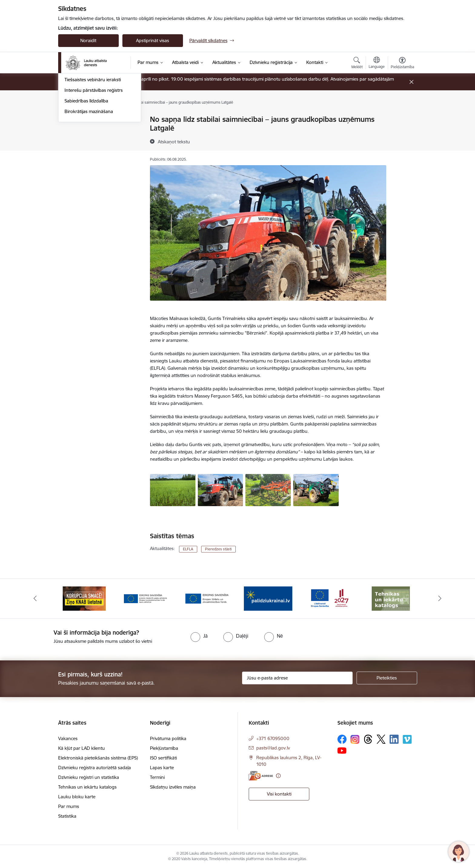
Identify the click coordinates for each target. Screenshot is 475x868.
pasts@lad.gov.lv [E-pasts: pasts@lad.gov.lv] (273, 748)
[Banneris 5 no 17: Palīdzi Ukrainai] (268, 598)
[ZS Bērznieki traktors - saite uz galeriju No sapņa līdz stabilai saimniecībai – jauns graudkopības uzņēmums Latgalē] (221, 489)
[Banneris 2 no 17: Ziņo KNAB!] (84, 598)
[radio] (199, 636)
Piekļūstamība (164, 748)
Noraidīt (88, 40)
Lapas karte (162, 768)
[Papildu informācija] (278, 776)
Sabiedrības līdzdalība (86, 183)
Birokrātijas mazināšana (89, 194)
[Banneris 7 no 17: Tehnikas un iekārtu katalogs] (391, 598)
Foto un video (79, 141)
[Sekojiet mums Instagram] (355, 739)
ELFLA (188, 549)
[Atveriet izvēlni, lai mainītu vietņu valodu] (377, 63)
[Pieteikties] (387, 678)
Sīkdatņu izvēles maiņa (173, 787)
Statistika (67, 816)
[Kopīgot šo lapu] (402, 132)
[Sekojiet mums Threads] (368, 739)
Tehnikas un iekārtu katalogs (87, 787)
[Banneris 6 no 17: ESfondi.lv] (330, 598)
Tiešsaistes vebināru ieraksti (93, 162)
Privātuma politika (168, 738)
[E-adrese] (261, 776)
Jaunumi (73, 120)
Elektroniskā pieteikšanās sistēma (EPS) (98, 758)
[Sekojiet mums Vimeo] (407, 739)
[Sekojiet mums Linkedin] (394, 739)
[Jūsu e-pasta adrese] (297, 678)
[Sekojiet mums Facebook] (342, 739)
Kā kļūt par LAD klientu (81, 748)
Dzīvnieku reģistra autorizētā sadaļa (95, 768)
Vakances (68, 738)
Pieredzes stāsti (80, 151)
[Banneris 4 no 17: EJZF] (207, 598)
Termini (157, 777)
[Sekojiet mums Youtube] (342, 750)
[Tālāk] (440, 599)
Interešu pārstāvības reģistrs (94, 172)
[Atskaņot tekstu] (174, 142)
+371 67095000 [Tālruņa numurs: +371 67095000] (273, 738)
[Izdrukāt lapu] (402, 117)
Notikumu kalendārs (85, 130)
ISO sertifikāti (163, 758)
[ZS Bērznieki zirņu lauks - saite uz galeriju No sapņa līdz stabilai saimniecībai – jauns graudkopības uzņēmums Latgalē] (173, 489)
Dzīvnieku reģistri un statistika (89, 777)
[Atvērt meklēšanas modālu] (357, 64)
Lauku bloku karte (77, 797)
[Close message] (411, 82)
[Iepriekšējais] (35, 599)
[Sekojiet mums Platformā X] (381, 739)
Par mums (69, 806)
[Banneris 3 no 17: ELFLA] (145, 598)
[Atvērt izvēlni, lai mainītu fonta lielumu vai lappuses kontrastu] (402, 64)
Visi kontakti (279, 794)
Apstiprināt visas (153, 40)
